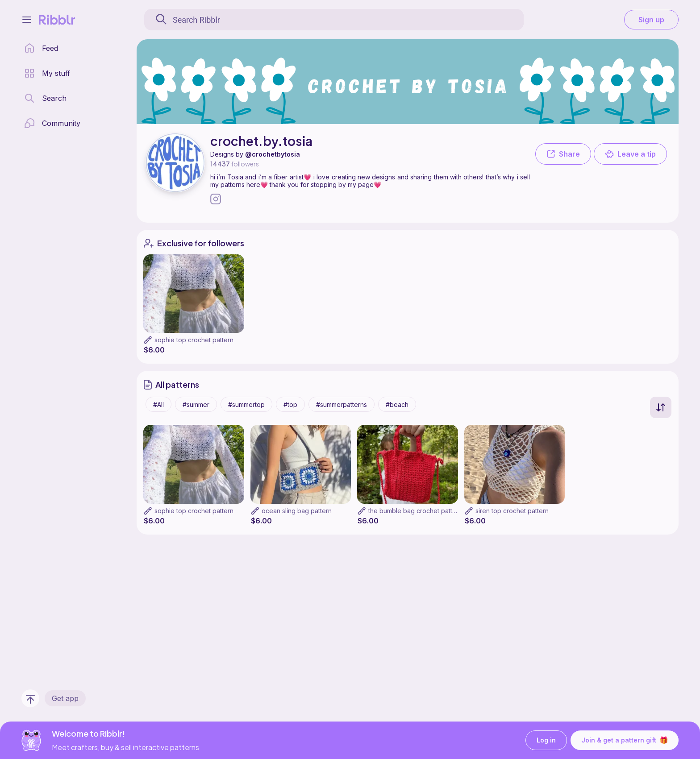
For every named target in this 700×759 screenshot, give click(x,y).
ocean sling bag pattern (297, 511)
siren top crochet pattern (512, 511)
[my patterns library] (47, 73)
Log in (546, 740)
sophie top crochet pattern (194, 340)
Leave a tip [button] (630, 154)
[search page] (45, 98)
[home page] (41, 48)
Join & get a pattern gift (625, 740)
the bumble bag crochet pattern (415, 511)
